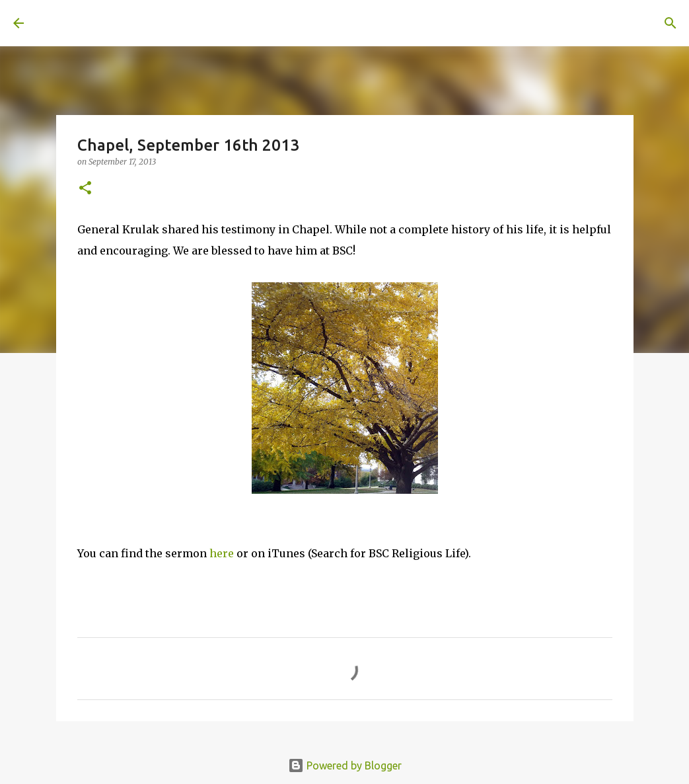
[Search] (222, 23)
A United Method (120, 22)
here (222, 553)
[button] (85, 189)
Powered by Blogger (345, 765)
